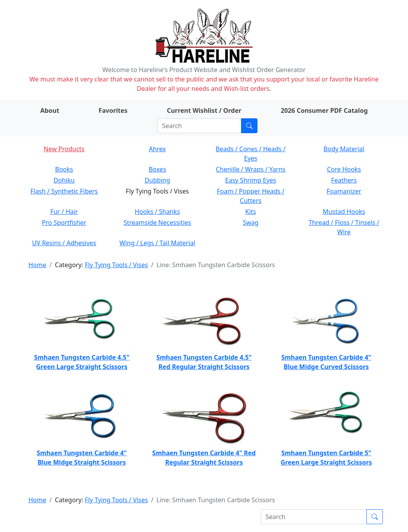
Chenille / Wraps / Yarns (251, 169)
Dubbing (157, 180)
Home (38, 265)
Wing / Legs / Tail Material (157, 243)
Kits (251, 212)
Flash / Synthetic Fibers (64, 191)
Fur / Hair (64, 212)
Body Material (344, 149)
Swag (250, 223)
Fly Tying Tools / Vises (117, 265)
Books (64, 169)
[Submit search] (249, 126)
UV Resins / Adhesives (64, 243)
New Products (64, 149)
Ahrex (158, 149)
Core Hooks (344, 169)
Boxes (157, 169)
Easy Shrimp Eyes (251, 180)
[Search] (199, 126)
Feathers (344, 180)
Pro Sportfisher (64, 223)
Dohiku (64, 180)
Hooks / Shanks (157, 212)
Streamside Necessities (157, 223)
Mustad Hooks (344, 212)
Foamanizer (344, 191)
